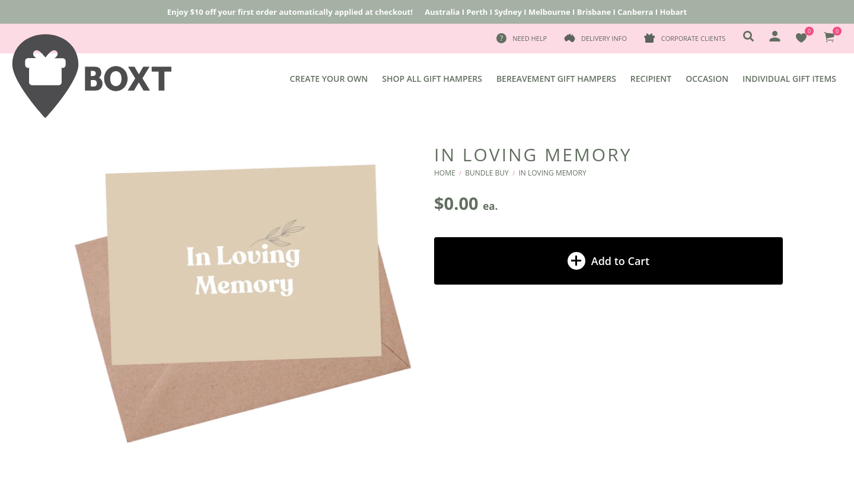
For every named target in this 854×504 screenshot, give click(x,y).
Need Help (530, 38)
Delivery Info (604, 38)
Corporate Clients (693, 38)
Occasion (707, 79)
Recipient (651, 79)
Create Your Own (329, 79)
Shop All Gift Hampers (432, 79)
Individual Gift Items (789, 79)
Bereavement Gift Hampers (556, 79)
